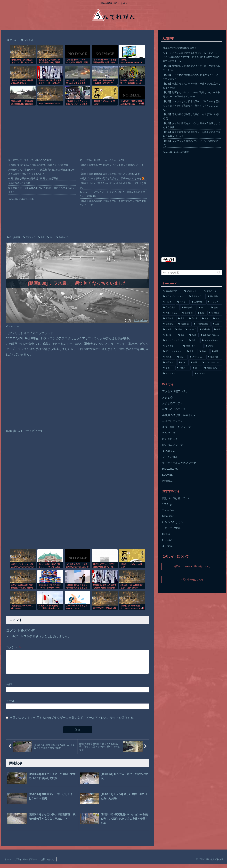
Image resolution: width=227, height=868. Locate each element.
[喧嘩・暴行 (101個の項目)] (193, 346)
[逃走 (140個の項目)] (182, 335)
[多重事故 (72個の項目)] (214, 357)
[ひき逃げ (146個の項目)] (191, 330)
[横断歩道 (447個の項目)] (188, 308)
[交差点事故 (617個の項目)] (171, 308)
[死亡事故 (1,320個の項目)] (214, 297)
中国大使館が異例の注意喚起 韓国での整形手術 (33, 178)
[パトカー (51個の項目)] (208, 374)
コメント (14, 647)
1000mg (167, 504)
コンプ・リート (171, 433)
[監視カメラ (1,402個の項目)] (197, 297)
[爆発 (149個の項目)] (179, 330)
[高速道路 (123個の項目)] (171, 346)
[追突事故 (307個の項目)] (188, 313)
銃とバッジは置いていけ (177, 498)
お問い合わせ (48, 863)
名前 (9, 688)
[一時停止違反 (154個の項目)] (201, 324)
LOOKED (168, 475)
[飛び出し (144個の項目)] (169, 335)
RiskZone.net (170, 469)
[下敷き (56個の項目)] (183, 368)
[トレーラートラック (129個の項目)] (174, 341)
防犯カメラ (63, 237)
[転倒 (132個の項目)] (193, 335)
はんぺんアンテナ (173, 445)
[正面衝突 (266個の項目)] (169, 319)
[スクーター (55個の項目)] (177, 374)
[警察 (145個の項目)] (217, 330)
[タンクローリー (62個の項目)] (211, 363)
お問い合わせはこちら (192, 579)
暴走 (42, 237)
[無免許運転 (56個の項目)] (212, 368)
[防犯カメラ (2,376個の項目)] (212, 291)
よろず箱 (167, 546)
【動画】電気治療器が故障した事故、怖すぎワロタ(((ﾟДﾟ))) (110, 174)
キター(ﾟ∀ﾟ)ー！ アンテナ (177, 427)
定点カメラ (29, 237)
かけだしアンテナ (173, 421)
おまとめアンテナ (173, 403)
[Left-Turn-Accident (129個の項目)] (211, 335)
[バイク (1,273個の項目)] (168, 302)
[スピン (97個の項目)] (213, 346)
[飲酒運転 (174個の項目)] (169, 324)
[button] (219, 272)
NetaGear (168, 516)
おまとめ (167, 397)
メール (10, 705)
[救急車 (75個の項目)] (168, 357)
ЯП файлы (140, 320)
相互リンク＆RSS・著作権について (192, 566)
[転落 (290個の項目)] (201, 313)
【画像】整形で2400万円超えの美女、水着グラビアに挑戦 (38, 165)
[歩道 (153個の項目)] (217, 324)
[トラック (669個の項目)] (214, 302)
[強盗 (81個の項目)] (204, 351)
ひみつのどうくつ (173, 522)
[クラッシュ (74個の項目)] (197, 357)
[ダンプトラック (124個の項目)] (211, 341)
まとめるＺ (169, 451)
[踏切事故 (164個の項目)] (184, 324)
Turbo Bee (168, 510)
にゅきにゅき (170, 439)
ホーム (8, 863)
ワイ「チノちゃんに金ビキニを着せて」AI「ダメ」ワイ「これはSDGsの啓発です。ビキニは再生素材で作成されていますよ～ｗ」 (191, 57)
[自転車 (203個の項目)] (194, 319)
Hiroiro (166, 534)
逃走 (51, 237)
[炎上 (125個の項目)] (194, 341)
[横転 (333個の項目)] (216, 308)
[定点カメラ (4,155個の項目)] (193, 291)
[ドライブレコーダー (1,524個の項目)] (174, 297)
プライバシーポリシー (26, 863)
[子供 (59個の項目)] (168, 368)
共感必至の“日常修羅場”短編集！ (180, 48)
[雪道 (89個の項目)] (191, 351)
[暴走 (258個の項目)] (182, 319)
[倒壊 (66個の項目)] (195, 363)
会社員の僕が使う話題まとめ (179, 415)
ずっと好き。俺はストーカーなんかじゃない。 (104, 160)
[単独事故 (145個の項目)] (205, 330)
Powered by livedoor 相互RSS (21, 199)
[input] (192, 272)
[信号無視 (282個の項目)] (215, 313)
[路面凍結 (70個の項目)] (169, 363)
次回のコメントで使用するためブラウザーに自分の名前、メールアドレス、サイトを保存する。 (73, 722)
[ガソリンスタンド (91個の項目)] (173, 351)
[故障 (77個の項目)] (216, 351)
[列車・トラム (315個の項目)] (171, 313)
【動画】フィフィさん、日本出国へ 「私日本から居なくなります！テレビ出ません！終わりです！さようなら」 (192, 105)
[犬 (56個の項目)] (197, 368)
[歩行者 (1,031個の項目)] (183, 302)
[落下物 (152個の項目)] (167, 330)
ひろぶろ (167, 540)
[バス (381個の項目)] (203, 308)
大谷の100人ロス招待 (19, 183)
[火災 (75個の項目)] (182, 357)
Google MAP (14, 237)
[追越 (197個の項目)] (206, 319)
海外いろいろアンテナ (175, 409)
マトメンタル (170, 457)
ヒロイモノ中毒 (171, 528)
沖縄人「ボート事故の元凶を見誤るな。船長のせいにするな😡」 (113, 178)
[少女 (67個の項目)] (183, 363)
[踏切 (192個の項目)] (217, 319)
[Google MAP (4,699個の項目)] (172, 291)
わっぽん (167, 481)
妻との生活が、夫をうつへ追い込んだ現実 (30, 160)
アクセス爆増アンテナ (175, 391)
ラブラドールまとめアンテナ (179, 463)
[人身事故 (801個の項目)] (198, 302)
